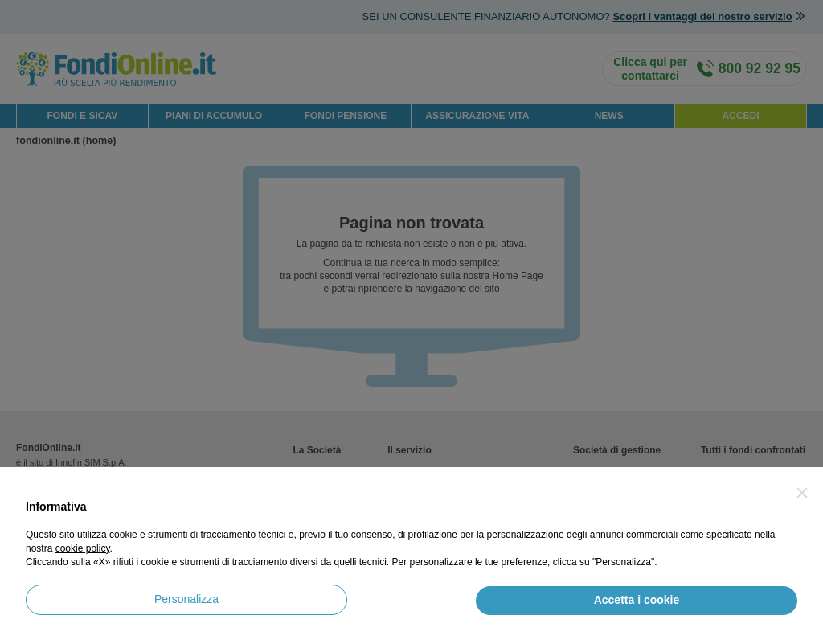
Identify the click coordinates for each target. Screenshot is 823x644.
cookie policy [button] (83, 548)
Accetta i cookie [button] (637, 600)
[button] (802, 493)
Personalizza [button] (186, 599)
